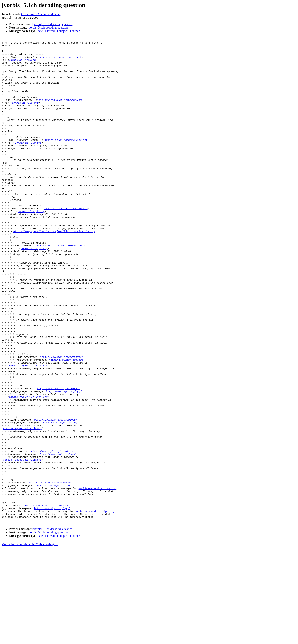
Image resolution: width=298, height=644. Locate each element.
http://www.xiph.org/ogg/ (67, 424)
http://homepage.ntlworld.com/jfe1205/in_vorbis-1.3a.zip (54, 270)
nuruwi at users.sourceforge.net (60, 287)
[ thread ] (51, 31)
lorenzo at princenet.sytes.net (59, 61)
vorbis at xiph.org (22, 64)
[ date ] (40, 31)
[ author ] (76, 31)
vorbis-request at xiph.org (28, 431)
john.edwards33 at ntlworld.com (41, 14)
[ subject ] (63, 31)
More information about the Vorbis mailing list (30, 641)
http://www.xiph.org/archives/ (62, 421)
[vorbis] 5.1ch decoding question (53, 24)
